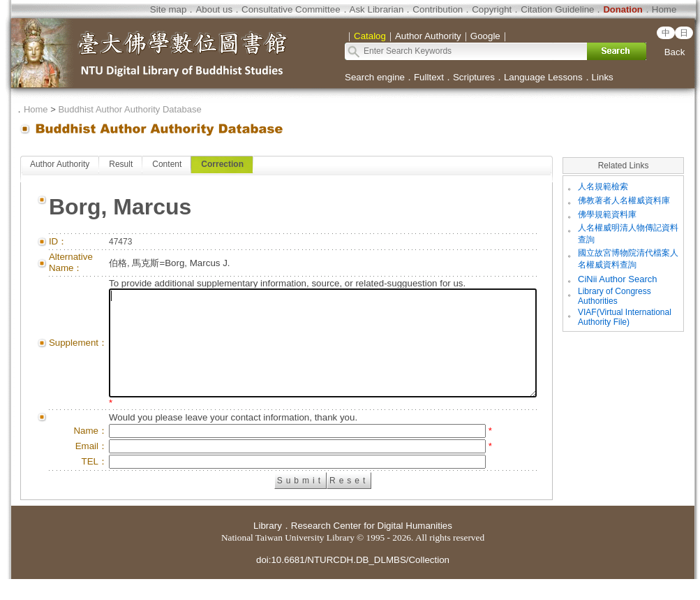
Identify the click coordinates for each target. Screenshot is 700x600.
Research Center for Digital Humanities (372, 547)
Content (167, 164)
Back (675, 52)
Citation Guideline (557, 9)
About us (214, 9)
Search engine (375, 77)
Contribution (438, 9)
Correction (222, 164)
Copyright (492, 9)
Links (603, 77)
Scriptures (474, 77)
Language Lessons (543, 77)
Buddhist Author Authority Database (129, 109)
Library (268, 547)
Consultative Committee (291, 9)
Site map (169, 9)
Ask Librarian (377, 9)
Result (121, 164)
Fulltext (429, 77)
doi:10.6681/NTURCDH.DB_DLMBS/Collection (353, 581)
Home (664, 9)
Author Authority (60, 164)
